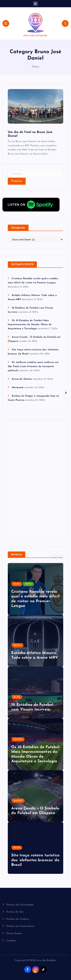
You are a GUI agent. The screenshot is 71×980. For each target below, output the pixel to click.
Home (35, 67)
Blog (17, 584)
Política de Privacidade (20, 905)
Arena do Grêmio (22, 379)
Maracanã (17, 388)
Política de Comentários (20, 926)
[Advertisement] (34, 478)
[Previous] (55, 554)
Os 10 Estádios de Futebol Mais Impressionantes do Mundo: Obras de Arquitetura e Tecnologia (30, 325)
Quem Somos (14, 933)
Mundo (18, 739)
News (28, 584)
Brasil (18, 645)
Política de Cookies (18, 919)
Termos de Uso (15, 912)
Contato (11, 941)
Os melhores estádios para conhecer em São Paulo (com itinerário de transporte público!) (33, 366)
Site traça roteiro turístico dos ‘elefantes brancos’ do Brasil (35, 860)
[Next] (61, 554)
